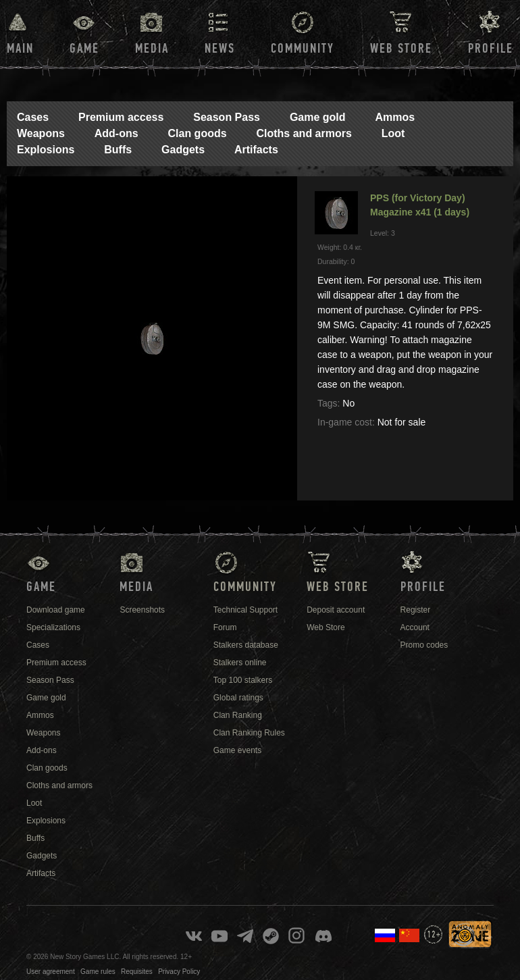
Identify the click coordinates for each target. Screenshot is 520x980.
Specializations (53, 627)
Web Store (401, 49)
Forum (225, 627)
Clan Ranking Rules (249, 733)
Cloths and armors (304, 133)
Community (303, 49)
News (220, 49)
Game (84, 49)
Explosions (46, 150)
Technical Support (245, 610)
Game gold (318, 117)
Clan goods (197, 133)
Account (415, 627)
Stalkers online (240, 663)
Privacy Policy (179, 972)
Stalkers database (246, 645)
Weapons (41, 133)
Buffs (118, 150)
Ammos (395, 117)
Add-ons (116, 133)
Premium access (121, 117)
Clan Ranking (238, 715)
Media (152, 49)
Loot (393, 133)
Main (20, 49)
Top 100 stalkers (243, 680)
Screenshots (142, 610)
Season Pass (227, 117)
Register (416, 610)
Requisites (137, 972)
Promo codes (424, 645)
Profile (491, 49)
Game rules (98, 972)
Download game (56, 610)
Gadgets (183, 150)
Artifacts (256, 150)
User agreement (51, 972)
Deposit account (336, 610)
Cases (33, 117)
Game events (237, 750)
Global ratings (238, 698)
